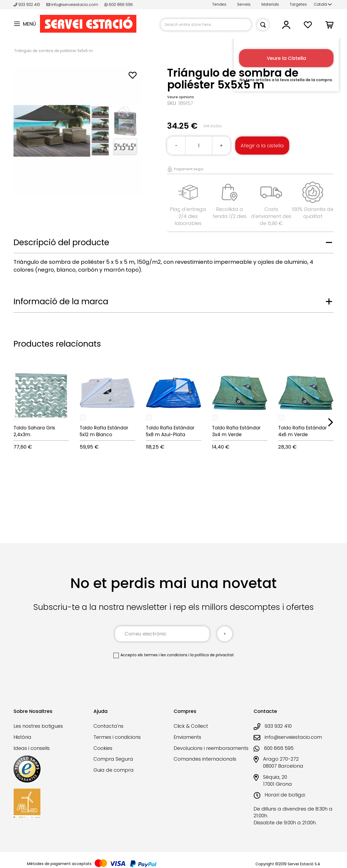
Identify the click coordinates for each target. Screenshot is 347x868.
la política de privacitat (212, 655)
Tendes (219, 4)
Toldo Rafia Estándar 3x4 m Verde (236, 431)
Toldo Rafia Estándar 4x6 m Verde (302, 431)
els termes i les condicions (163, 655)
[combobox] (206, 25)
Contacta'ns (108, 726)
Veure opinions (181, 97)
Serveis (244, 4)
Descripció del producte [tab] (61, 242)
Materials (270, 4)
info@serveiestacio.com (72, 5)
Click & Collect (191, 726)
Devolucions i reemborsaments (211, 748)
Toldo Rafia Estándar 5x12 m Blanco (104, 431)
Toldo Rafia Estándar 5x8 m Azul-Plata (170, 431)
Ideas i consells (32, 748)
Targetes (298, 4)
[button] (323, 5)
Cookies (103, 748)
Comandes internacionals (205, 759)
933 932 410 (27, 5)
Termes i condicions (117, 737)
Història (22, 737)
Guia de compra (114, 770)
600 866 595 (119, 5)
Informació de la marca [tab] (61, 302)
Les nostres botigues (38, 726)
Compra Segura (113, 759)
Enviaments (187, 737)
